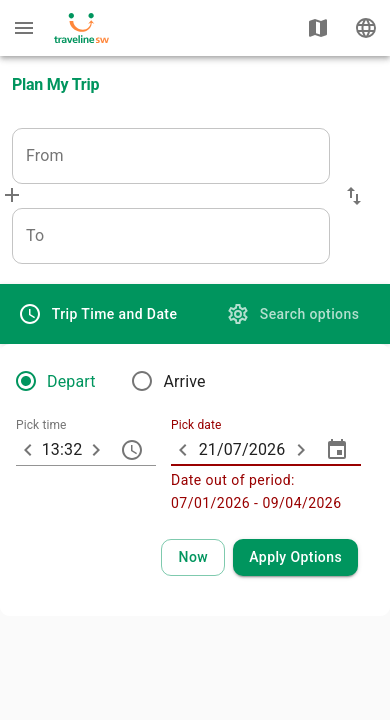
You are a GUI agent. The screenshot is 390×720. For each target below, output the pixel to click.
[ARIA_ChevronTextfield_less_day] (183, 450)
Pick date (196, 426)
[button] (354, 196)
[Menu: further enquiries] (24, 28)
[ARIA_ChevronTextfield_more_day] (301, 450)
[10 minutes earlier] (28, 450)
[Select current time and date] (193, 557)
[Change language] (366, 28)
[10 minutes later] (96, 450)
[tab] (97, 314)
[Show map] (318, 28)
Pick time (41, 426)
